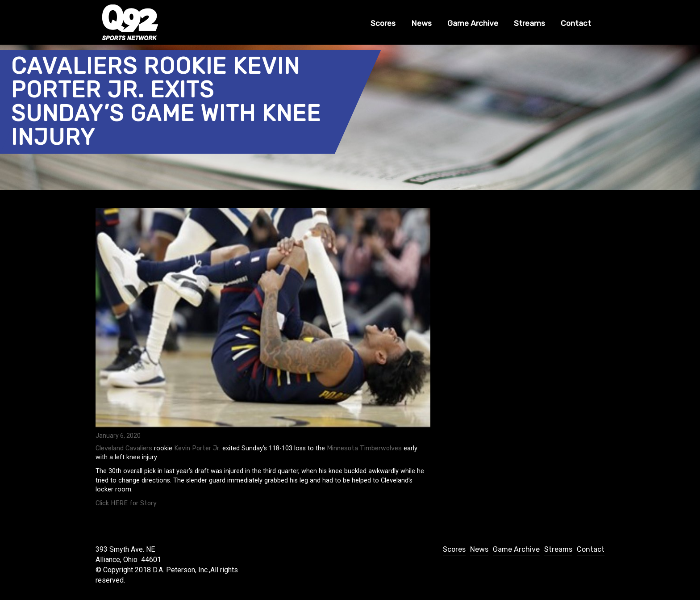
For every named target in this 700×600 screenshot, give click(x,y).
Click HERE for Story (126, 503)
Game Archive (473, 23)
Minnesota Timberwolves (364, 448)
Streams (529, 23)
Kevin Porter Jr (197, 448)
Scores (383, 23)
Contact (576, 23)
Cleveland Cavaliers (124, 448)
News (421, 23)
